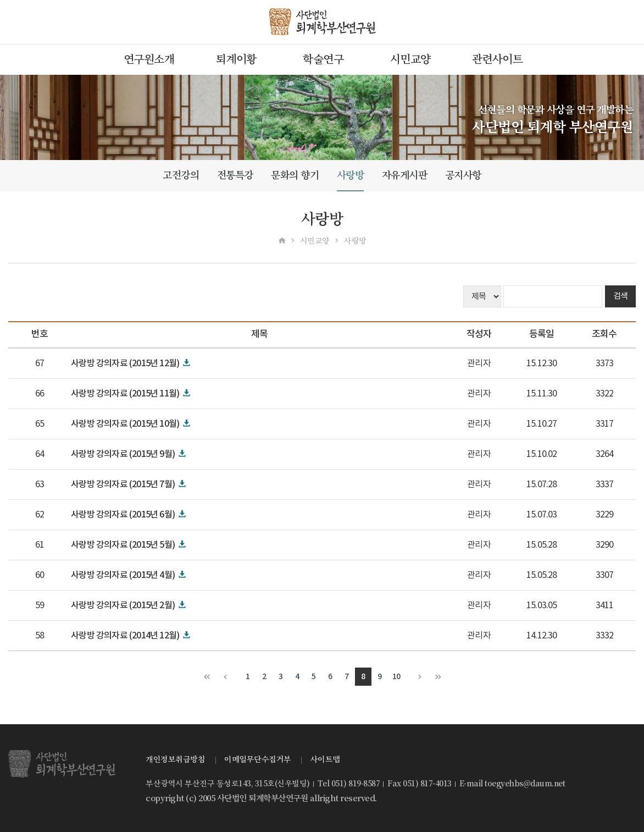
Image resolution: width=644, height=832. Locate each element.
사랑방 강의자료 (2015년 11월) (125, 394)
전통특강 (235, 175)
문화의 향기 (295, 175)
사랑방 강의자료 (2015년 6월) (123, 515)
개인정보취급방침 (175, 759)
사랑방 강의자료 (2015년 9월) (123, 454)
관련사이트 (498, 59)
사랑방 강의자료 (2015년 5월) (123, 545)
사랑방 (351, 175)
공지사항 (463, 175)
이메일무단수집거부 (258, 759)
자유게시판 (405, 175)
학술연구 (323, 59)
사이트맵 (325, 759)
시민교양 (410, 59)
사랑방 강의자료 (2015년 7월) (123, 484)
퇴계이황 (236, 59)
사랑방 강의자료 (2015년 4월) (123, 575)
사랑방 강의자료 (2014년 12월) (125, 636)
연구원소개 (149, 59)
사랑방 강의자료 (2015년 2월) (123, 605)
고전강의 (181, 175)
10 (396, 677)
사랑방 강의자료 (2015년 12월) (125, 363)
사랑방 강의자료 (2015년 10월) (125, 424)
